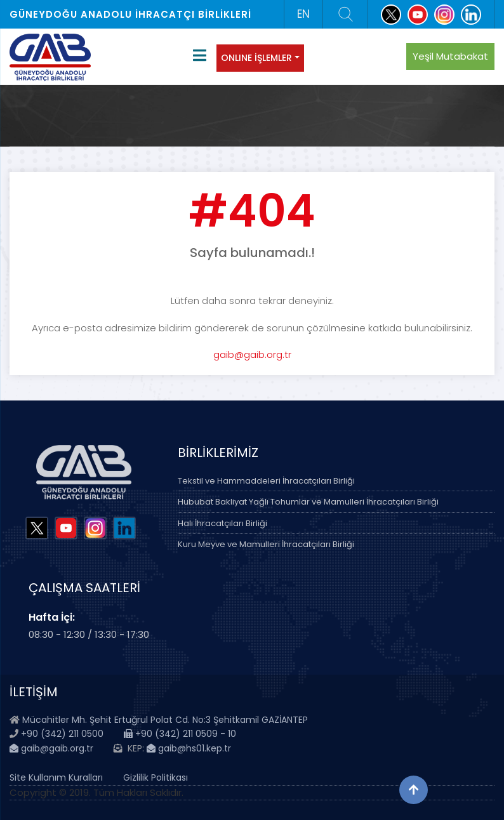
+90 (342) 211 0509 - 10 (180, 734)
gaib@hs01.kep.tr (189, 748)
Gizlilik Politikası (156, 777)
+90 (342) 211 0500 (62, 734)
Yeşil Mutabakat (450, 56)
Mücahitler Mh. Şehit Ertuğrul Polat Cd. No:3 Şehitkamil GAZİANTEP (165, 720)
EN (303, 14)
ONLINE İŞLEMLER (256, 58)
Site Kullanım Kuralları (56, 777)
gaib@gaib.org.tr (252, 354)
